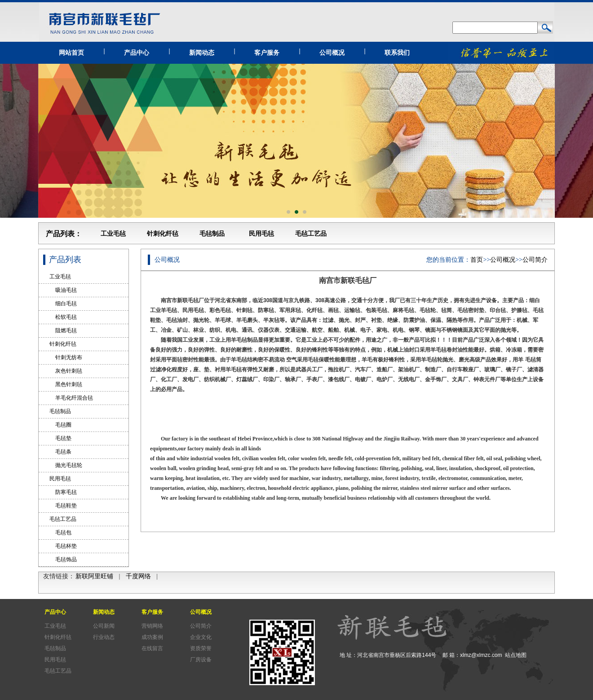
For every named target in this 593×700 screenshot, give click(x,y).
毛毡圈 (60, 425)
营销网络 (152, 626)
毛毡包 (60, 533)
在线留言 (152, 648)
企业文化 (201, 637)
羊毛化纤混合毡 (71, 398)
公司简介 (535, 260)
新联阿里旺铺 (94, 576)
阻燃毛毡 (63, 330)
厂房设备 (201, 660)
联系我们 (397, 53)
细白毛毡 (63, 304)
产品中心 (137, 53)
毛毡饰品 (63, 559)
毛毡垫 (60, 438)
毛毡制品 (212, 234)
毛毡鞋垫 (63, 506)
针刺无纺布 (66, 357)
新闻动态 (202, 53)
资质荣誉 (201, 648)
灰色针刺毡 (66, 371)
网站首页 (71, 53)
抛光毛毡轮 (66, 465)
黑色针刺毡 (66, 384)
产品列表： (64, 234)
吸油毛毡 (63, 290)
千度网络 (138, 576)
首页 (477, 260)
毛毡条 (60, 452)
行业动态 (104, 637)
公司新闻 (104, 626)
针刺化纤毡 (163, 234)
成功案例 (152, 637)
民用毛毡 (261, 234)
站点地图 (516, 655)
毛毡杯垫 (63, 546)
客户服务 (267, 53)
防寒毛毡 (63, 492)
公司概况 (332, 53)
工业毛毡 (113, 234)
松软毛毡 (63, 317)
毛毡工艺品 (311, 234)
